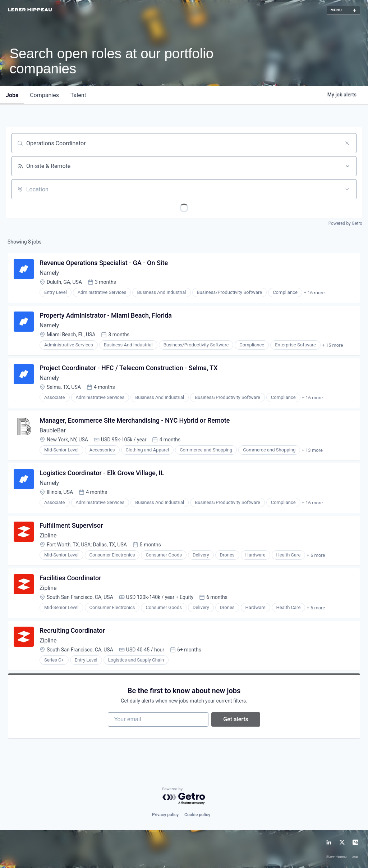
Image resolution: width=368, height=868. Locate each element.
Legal (355, 857)
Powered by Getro (345, 223)
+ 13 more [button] (312, 450)
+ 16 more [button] (314, 293)
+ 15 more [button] (332, 345)
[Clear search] (347, 143)
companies (44, 95)
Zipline (48, 535)
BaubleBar (53, 430)
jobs (12, 95)
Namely (49, 273)
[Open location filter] (347, 189)
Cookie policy (197, 815)
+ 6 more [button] (316, 555)
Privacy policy (165, 815)
